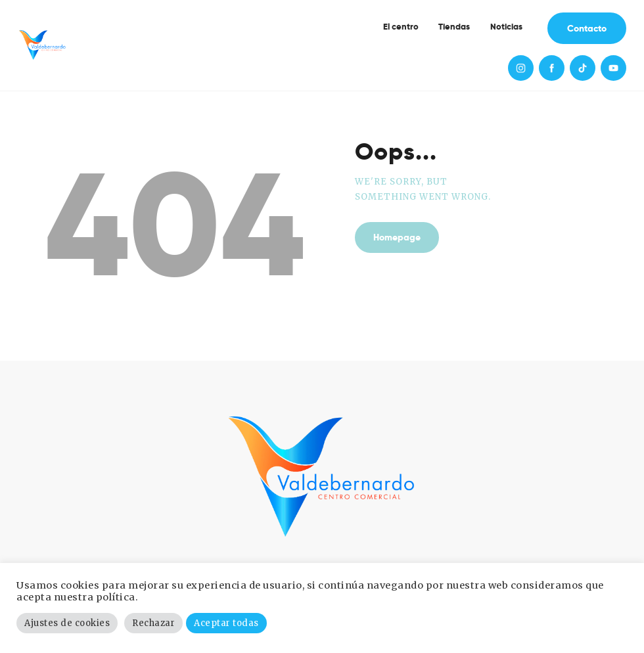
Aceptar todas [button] (226, 623)
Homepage (398, 204)
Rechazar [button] (153, 623)
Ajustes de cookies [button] (67, 623)
